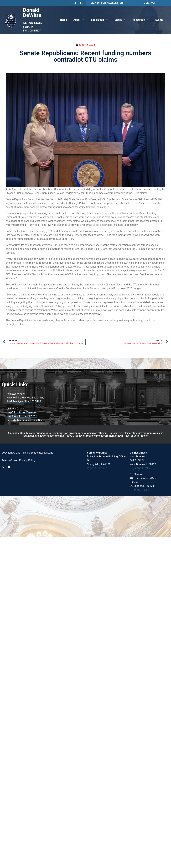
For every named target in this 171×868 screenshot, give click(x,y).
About (79, 20)
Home (64, 20)
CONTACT (150, 3)
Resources (141, 20)
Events (159, 20)
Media (120, 20)
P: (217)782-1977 (97, 468)
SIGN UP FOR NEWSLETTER (107, 3)
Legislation (100, 20)
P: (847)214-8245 (140, 468)
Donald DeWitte (32, 13)
